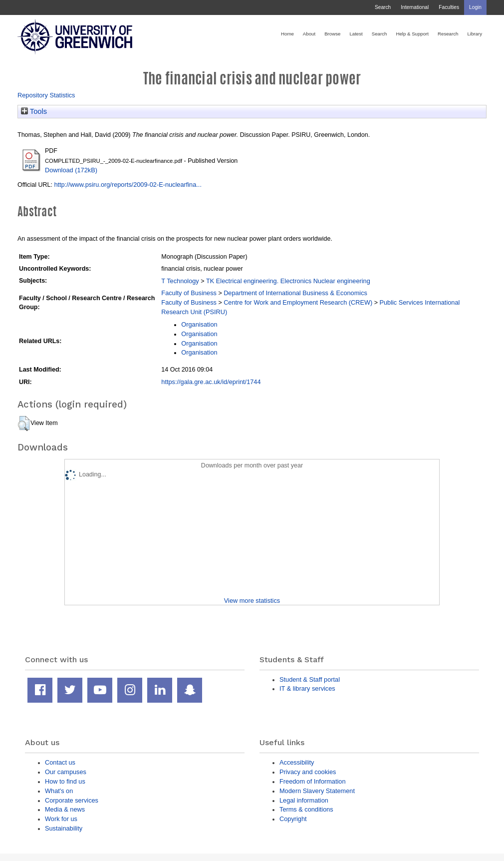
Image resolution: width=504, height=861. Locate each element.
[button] (24, 424)
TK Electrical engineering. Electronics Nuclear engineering (288, 281)
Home (287, 34)
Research (448, 34)
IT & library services (307, 688)
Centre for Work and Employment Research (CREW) (298, 302)
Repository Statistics (46, 95)
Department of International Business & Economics (295, 293)
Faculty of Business (189, 293)
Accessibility (297, 762)
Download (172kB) (71, 170)
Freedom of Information (313, 781)
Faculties (449, 7)
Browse (332, 34)
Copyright (293, 819)
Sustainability (64, 828)
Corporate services (72, 800)
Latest (356, 34)
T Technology (180, 281)
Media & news (65, 809)
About (309, 34)
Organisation (199, 324)
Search (383, 7)
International (415, 7)
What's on (59, 791)
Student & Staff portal (310, 679)
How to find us (65, 781)
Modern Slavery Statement (317, 791)
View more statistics (252, 601)
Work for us (61, 819)
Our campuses (66, 772)
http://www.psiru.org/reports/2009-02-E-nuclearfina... (128, 185)
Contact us (60, 762)
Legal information (304, 800)
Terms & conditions (306, 809)
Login (475, 7)
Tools (34, 111)
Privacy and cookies (308, 772)
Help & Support (412, 34)
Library (475, 34)
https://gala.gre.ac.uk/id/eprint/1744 (211, 382)
